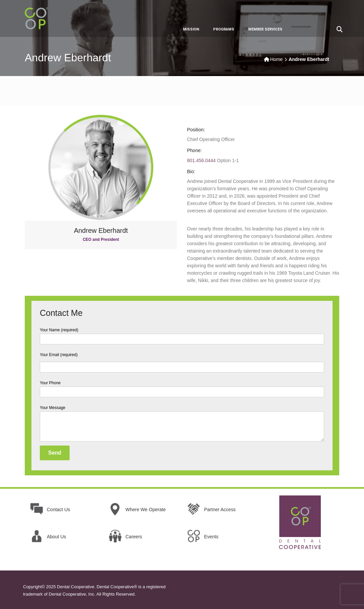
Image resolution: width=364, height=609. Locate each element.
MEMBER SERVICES (265, 29)
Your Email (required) (182, 361)
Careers (134, 537)
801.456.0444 (201, 160)
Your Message (182, 424)
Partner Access (220, 510)
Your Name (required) (182, 334)
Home (277, 59)
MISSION (191, 29)
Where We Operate (146, 510)
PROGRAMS (224, 29)
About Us (57, 537)
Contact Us (58, 510)
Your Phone (182, 387)
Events (211, 537)
